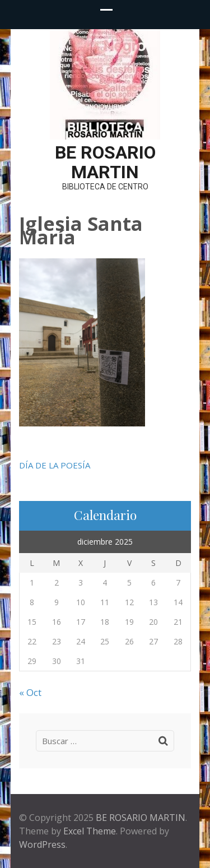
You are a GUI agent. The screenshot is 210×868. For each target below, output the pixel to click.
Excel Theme (90, 831)
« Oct (30, 692)
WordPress (42, 844)
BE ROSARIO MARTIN (105, 162)
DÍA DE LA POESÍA (55, 465)
